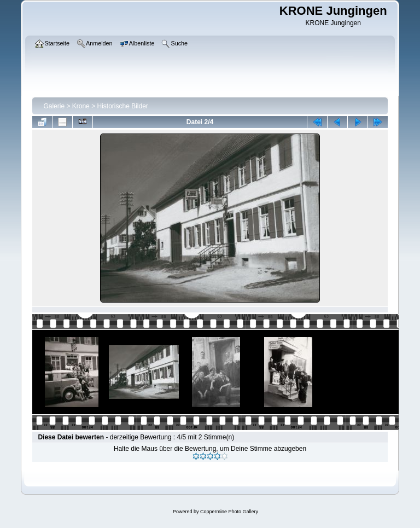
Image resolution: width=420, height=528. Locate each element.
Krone (81, 106)
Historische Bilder (122, 106)
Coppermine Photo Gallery (229, 512)
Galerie (54, 106)
